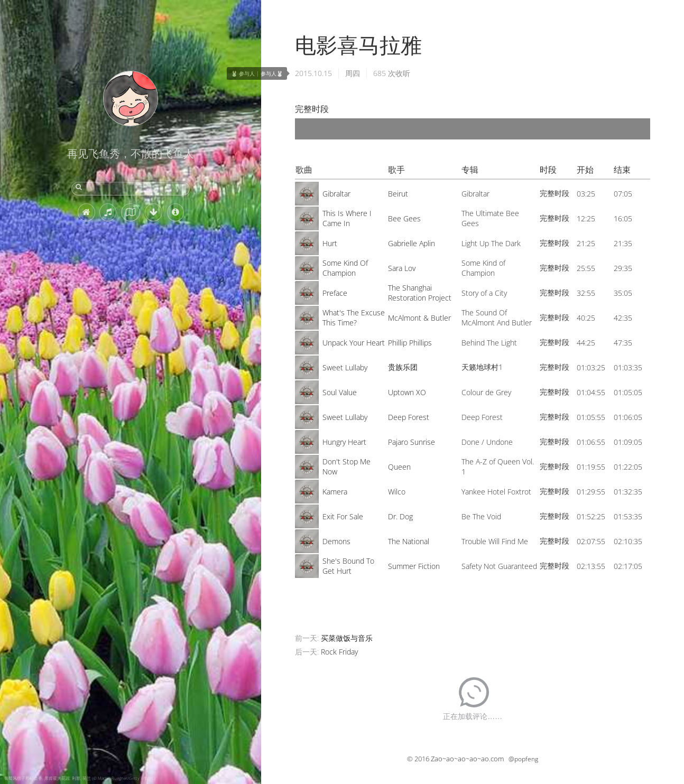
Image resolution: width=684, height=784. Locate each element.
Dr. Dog (400, 516)
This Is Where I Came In (347, 218)
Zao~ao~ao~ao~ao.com (467, 759)
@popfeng (523, 759)
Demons (336, 541)
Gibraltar (336, 194)
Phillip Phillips (410, 343)
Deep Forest (409, 417)
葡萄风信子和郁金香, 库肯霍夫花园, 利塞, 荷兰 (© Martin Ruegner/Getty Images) (80, 778)
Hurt (330, 243)
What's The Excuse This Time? (354, 318)
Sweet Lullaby (345, 367)
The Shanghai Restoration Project (420, 293)
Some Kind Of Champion (345, 268)
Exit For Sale (343, 516)
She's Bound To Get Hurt (348, 566)
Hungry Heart (344, 442)
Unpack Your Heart (354, 343)
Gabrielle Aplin (412, 243)
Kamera (335, 492)
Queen (399, 467)
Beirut (398, 194)
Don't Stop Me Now (346, 466)
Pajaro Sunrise (412, 442)
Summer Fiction (414, 566)
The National (409, 541)
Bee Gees (404, 218)
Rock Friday (339, 652)
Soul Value (340, 392)
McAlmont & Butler (419, 318)
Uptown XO (407, 392)
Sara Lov (402, 268)
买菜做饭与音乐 (347, 638)
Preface (335, 293)
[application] (473, 129)
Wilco (397, 492)
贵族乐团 (403, 367)
